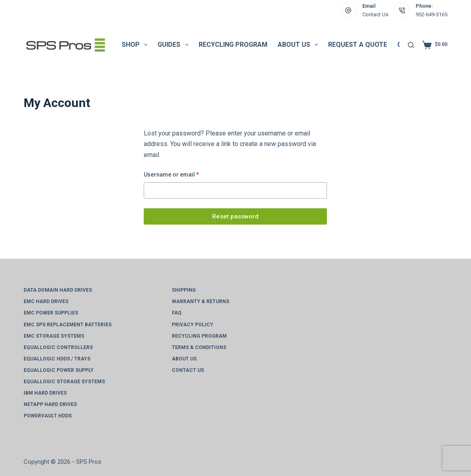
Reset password (235, 216)
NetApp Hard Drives (50, 404)
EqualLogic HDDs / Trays (57, 359)
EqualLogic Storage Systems (64, 382)
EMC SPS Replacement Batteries (68, 325)
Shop (136, 45)
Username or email (184, 174)
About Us (299, 45)
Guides (174, 45)
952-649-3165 (432, 14)
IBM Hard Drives (45, 393)
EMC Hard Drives (46, 301)
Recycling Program (233, 45)
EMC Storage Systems (54, 336)
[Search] (411, 45)
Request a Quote (358, 45)
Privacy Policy (193, 325)
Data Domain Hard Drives (58, 290)
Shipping (184, 290)
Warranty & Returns (200, 301)
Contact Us (375, 14)
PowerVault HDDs (48, 416)
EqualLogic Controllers (58, 347)
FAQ (177, 313)
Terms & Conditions (199, 347)
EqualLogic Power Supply (59, 370)
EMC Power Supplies (51, 313)
